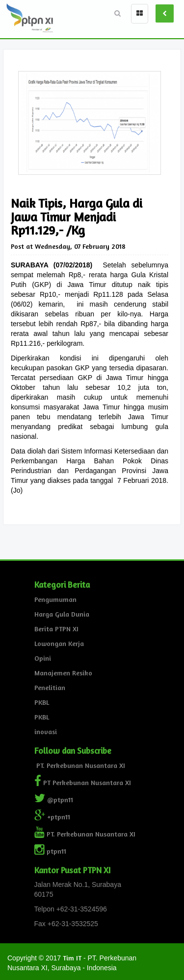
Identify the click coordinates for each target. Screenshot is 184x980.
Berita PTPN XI (56, 629)
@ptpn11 (54, 800)
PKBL (42, 702)
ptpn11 (50, 851)
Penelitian (50, 687)
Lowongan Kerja (59, 643)
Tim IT (72, 958)
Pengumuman (55, 599)
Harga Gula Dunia (62, 614)
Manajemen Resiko (63, 673)
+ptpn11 (52, 817)
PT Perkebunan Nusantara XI (83, 782)
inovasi (46, 731)
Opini (43, 658)
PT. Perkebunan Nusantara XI (80, 765)
